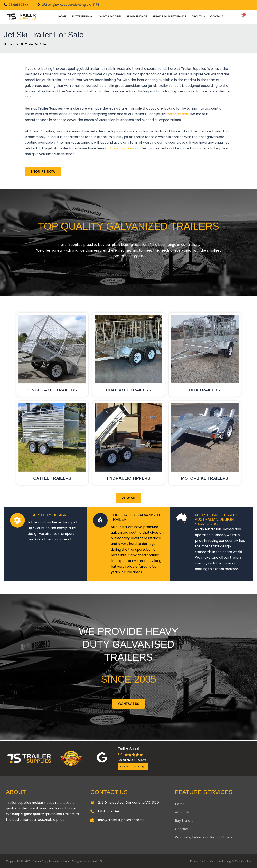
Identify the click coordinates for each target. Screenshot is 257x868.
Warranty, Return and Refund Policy (204, 837)
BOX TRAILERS (205, 390)
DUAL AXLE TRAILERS (128, 390)
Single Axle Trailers (52, 390)
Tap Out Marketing (217, 861)
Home (8, 44)
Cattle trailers (52, 478)
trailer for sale (178, 114)
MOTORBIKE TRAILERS (205, 478)
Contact (182, 829)
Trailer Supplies (122, 148)
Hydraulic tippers (128, 478)
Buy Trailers (184, 821)
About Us (182, 812)
